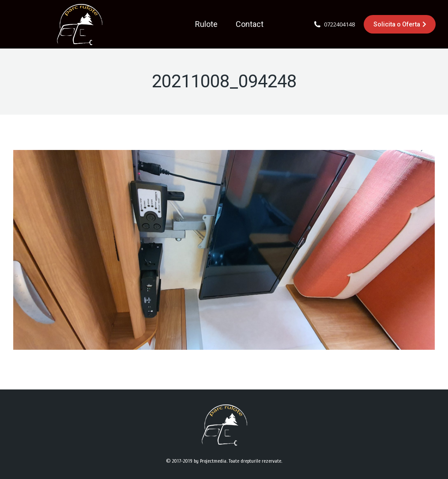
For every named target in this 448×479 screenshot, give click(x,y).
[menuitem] (206, 24)
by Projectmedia (210, 461)
